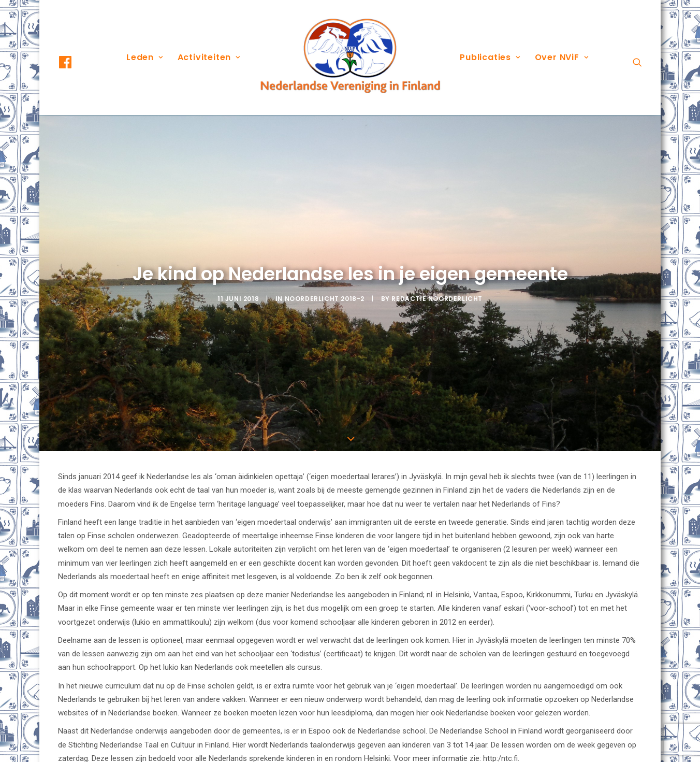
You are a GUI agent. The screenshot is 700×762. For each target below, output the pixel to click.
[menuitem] (75, 62)
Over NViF (562, 57)
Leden (145, 57)
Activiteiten (209, 57)
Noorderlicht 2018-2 (325, 269)
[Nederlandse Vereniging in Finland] (350, 57)
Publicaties (490, 57)
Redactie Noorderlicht (437, 269)
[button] (75, 62)
